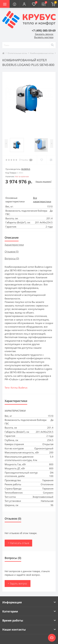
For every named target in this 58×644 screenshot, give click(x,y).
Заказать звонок (44, 34)
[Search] (52, 45)
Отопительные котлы (17, 53)
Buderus (26, 169)
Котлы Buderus (19, 388)
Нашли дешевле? (44, 182)
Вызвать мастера (44, 37)
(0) (31, 160)
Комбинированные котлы (42, 53)
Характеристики (14, 245)
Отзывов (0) (12, 252)
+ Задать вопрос (18, 584)
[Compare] (51, 160)
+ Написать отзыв (18, 543)
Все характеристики (42, 200)
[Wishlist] (42, 160)
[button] (24, 4)
